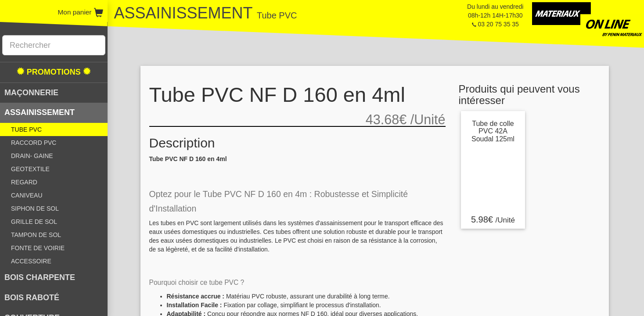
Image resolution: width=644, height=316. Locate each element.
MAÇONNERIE (31, 93)
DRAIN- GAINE (32, 156)
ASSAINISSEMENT (40, 112)
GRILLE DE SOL (34, 222)
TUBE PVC (26, 129)
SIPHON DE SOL (35, 208)
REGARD (24, 182)
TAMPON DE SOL (36, 235)
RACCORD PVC (34, 143)
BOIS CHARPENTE (40, 277)
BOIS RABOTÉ (32, 298)
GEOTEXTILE (30, 169)
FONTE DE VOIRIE (38, 248)
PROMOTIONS (54, 72)
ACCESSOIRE (31, 261)
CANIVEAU (27, 195)
